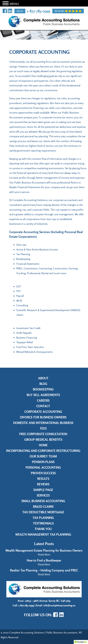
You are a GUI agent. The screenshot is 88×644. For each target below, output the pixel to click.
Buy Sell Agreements (43, 395)
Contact (43, 406)
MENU (14, 4)
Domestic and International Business (43, 423)
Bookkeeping (43, 389)
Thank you (43, 529)
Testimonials (43, 523)
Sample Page (43, 490)
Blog (20, 11)
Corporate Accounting (43, 412)
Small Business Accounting (43, 501)
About (43, 378)
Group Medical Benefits (43, 440)
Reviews (68, 11)
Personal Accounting (43, 467)
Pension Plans (43, 462)
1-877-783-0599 (38, 11)
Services (43, 495)
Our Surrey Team (43, 456)
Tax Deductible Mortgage (43, 512)
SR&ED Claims (43, 507)
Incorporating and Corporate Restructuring (43, 451)
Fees (43, 428)
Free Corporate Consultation (43, 434)
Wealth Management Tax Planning (43, 534)
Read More (44, 555)
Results (43, 479)
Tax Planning (43, 518)
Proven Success (43, 473)
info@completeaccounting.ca (59, 605)
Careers (43, 400)
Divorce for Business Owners (43, 417)
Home (43, 445)
